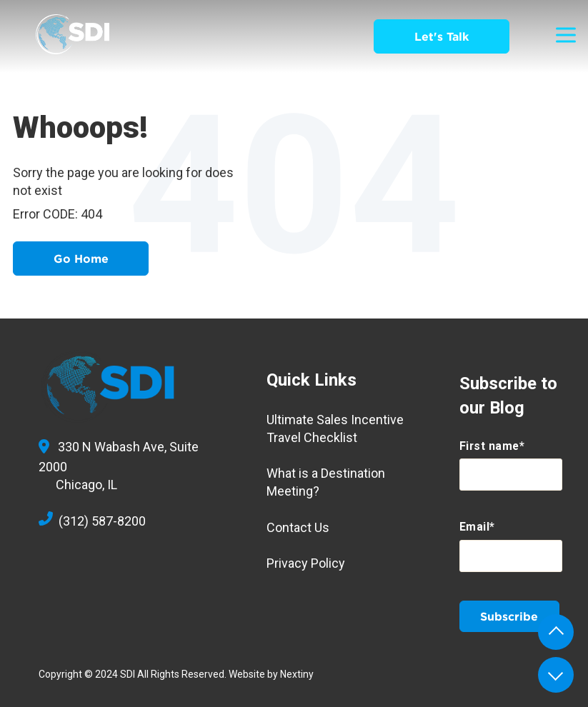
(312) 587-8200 (92, 521)
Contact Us (298, 527)
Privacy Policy (306, 563)
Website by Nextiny (271, 674)
